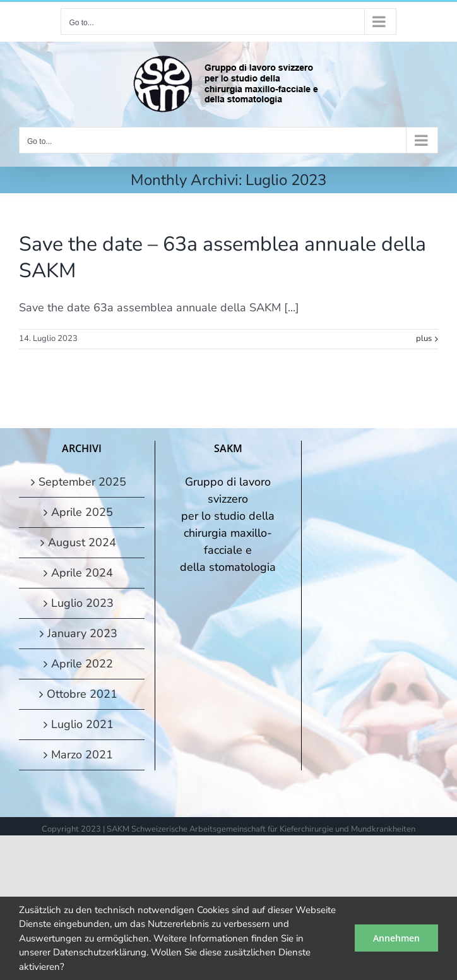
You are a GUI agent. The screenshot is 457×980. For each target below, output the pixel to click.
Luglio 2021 (82, 724)
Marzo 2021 (82, 755)
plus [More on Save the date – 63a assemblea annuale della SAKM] (424, 338)
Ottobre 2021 (82, 694)
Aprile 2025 (82, 512)
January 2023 (82, 633)
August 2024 (82, 542)
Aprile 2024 (82, 573)
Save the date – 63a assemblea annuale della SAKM (223, 257)
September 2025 (82, 482)
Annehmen (396, 938)
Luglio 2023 (82, 603)
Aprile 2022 (82, 664)
